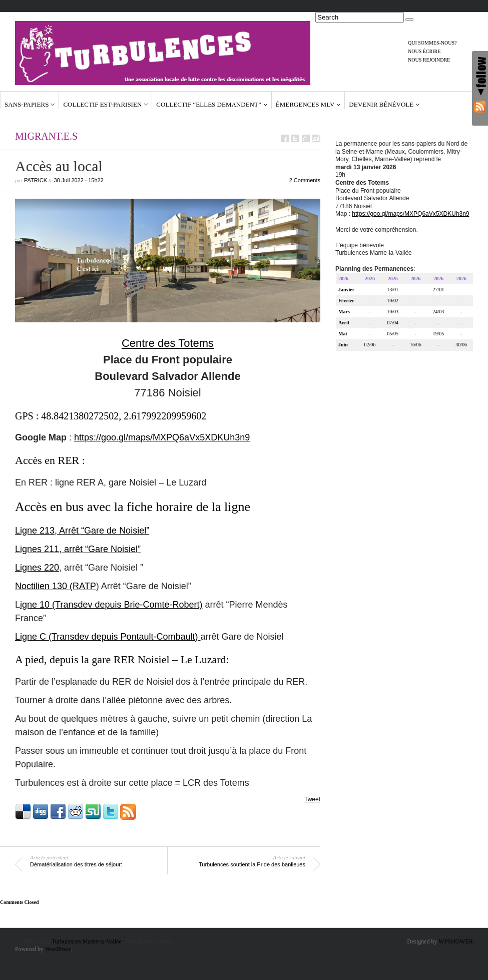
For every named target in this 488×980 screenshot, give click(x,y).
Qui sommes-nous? (432, 43)
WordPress (58, 949)
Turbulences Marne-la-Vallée (87, 941)
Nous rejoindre (429, 60)
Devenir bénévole (381, 104)
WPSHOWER (456, 941)
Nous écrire (424, 51)
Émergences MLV (305, 104)
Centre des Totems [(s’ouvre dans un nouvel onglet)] (168, 343)
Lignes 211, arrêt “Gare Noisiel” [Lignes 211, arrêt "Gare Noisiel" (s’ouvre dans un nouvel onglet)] (78, 549)
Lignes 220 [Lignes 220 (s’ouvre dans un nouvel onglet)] (37, 568)
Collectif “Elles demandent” (208, 104)
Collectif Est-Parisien (102, 104)
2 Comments (305, 180)
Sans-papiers (27, 104)
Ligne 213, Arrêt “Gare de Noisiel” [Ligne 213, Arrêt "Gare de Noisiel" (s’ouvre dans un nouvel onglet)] (82, 531)
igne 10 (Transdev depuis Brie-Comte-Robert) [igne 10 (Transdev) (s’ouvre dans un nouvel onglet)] (111, 605)
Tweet (312, 799)
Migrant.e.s (46, 136)
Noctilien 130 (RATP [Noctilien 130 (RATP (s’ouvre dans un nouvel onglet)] (56, 586)
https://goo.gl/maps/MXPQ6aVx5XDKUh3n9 (162, 437)
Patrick (36, 180)
